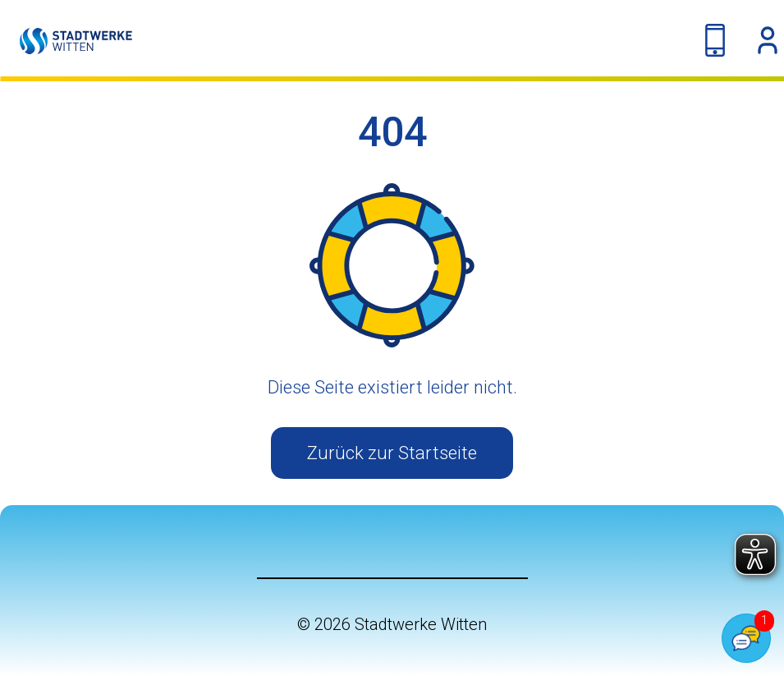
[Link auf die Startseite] (66, 41)
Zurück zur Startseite (392, 453)
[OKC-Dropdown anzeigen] (768, 40)
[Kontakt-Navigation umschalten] (715, 40)
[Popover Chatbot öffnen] (746, 638)
